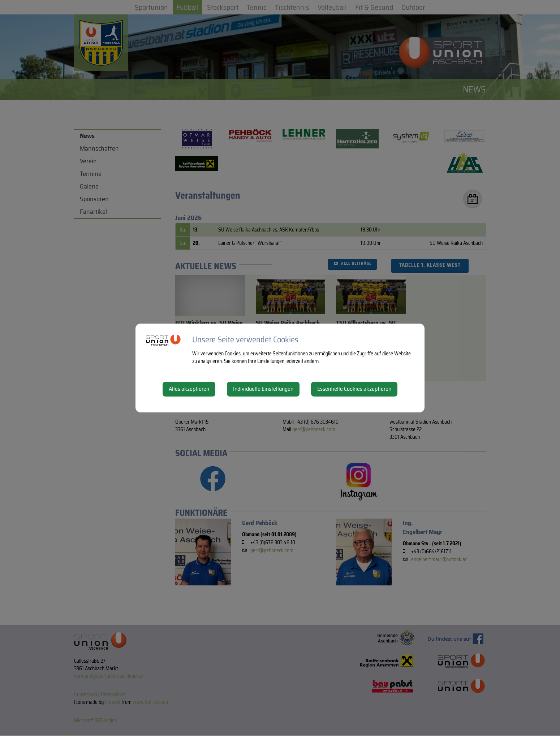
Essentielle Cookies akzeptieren (354, 389)
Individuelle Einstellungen (263, 389)
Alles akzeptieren (189, 389)
